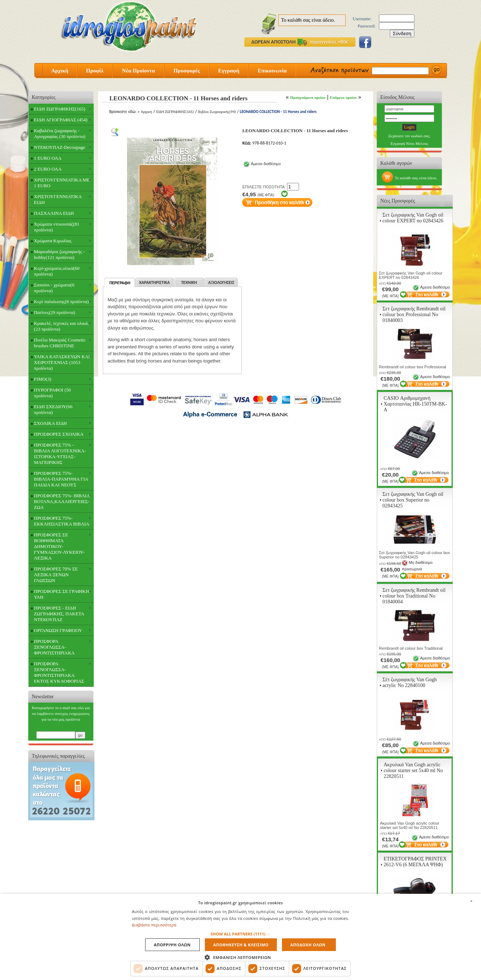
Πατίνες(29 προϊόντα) (55, 312)
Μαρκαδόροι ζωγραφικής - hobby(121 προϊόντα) (59, 254)
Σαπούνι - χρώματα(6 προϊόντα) (54, 288)
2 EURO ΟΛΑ (48, 169)
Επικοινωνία (272, 71)
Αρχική (60, 71)
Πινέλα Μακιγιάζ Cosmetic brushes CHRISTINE (60, 343)
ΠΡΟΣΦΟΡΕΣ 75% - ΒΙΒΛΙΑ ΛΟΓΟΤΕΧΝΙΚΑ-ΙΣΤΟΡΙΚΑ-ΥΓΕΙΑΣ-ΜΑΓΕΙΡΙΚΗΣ (60, 454)
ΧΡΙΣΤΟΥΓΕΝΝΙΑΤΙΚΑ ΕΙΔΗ (58, 199)
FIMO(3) (43, 379)
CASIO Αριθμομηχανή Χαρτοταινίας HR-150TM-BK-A (415, 404)
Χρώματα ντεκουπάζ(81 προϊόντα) (57, 227)
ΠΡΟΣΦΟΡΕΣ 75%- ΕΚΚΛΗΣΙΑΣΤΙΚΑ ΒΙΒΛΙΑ (62, 521)
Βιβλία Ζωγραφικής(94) (217, 112)
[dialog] (240, 937)
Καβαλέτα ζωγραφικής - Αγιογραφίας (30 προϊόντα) (60, 133)
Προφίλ (95, 71)
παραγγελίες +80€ (323, 42)
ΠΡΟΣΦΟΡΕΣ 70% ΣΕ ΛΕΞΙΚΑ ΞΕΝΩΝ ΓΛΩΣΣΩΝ (56, 575)
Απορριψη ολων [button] (172, 945)
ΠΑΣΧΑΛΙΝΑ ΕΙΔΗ (54, 213)
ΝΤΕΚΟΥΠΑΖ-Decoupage (60, 147)
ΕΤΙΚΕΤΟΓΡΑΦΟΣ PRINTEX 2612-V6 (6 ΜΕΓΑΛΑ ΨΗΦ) (415, 862)
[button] (241, 934)
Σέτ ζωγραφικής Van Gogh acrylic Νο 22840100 (410, 682)
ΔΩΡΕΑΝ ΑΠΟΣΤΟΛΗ (274, 42)
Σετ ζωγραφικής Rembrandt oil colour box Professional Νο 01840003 (414, 315)
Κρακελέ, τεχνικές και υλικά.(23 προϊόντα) (62, 326)
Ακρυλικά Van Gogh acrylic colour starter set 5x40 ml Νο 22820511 (413, 770)
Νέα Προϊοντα (138, 71)
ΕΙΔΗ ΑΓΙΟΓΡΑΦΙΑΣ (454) (61, 120)
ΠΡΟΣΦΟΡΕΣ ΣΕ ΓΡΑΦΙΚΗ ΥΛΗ (62, 594)
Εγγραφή (229, 71)
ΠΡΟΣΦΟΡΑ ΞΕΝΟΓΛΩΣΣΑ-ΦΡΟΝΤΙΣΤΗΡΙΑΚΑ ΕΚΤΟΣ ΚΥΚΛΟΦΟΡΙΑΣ (59, 672)
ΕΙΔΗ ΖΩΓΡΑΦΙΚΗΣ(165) (60, 109)
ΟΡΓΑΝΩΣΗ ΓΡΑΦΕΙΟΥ (58, 630)
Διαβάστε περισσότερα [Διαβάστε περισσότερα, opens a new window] (154, 925)
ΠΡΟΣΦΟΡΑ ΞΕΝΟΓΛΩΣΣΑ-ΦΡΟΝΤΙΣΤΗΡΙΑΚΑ (54, 647)
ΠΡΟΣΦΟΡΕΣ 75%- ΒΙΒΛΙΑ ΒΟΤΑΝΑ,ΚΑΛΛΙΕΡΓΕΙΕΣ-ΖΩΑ (62, 501)
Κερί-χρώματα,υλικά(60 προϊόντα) (57, 271)
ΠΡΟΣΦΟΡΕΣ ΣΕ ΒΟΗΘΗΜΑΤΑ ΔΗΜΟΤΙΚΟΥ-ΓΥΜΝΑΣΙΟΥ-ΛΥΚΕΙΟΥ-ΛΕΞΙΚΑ (59, 546)
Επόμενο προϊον (343, 97)
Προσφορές (187, 71)
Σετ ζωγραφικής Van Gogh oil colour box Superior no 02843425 (413, 500)
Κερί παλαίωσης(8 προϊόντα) (61, 301)
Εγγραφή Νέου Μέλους (409, 143)
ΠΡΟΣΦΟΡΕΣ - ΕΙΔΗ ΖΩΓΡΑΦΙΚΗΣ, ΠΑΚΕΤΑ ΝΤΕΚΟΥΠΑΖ (59, 614)
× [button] (471, 901)
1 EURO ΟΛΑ (48, 158)
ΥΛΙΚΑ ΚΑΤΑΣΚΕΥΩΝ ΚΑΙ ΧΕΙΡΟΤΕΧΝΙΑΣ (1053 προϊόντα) (62, 362)
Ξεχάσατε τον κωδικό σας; (410, 136)
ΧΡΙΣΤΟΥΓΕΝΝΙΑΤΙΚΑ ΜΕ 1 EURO (62, 183)
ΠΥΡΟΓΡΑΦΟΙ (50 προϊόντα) (52, 393)
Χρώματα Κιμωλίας (53, 241)
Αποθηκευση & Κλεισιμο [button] (241, 945)
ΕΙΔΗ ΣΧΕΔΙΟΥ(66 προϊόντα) (53, 409)
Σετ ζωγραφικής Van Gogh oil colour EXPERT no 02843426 (413, 218)
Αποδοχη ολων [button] (308, 945)
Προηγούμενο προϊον (308, 97)
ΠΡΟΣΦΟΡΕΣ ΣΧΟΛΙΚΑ (59, 434)
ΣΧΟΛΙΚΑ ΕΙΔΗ (50, 423)
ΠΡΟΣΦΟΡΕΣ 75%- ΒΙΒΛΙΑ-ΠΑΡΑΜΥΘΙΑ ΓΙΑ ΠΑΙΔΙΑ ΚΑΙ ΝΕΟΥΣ (61, 479)
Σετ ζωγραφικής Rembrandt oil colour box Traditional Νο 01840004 (414, 596)
